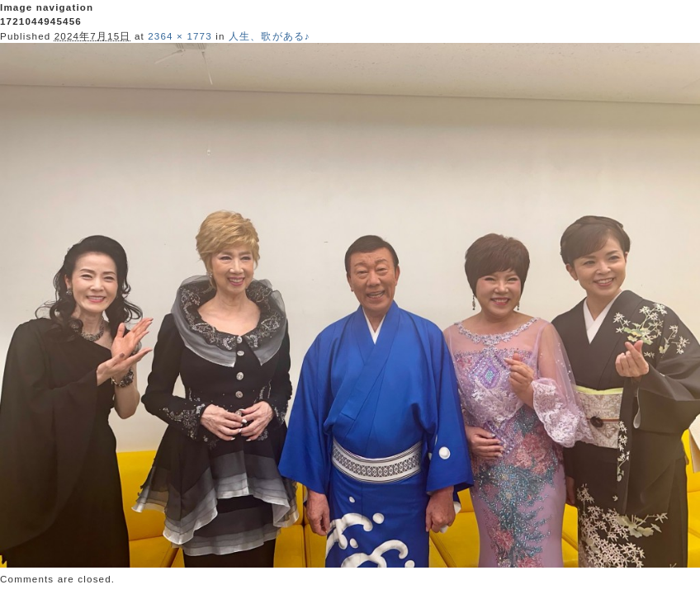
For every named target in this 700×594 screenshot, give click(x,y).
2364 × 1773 (180, 36)
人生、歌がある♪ (270, 36)
